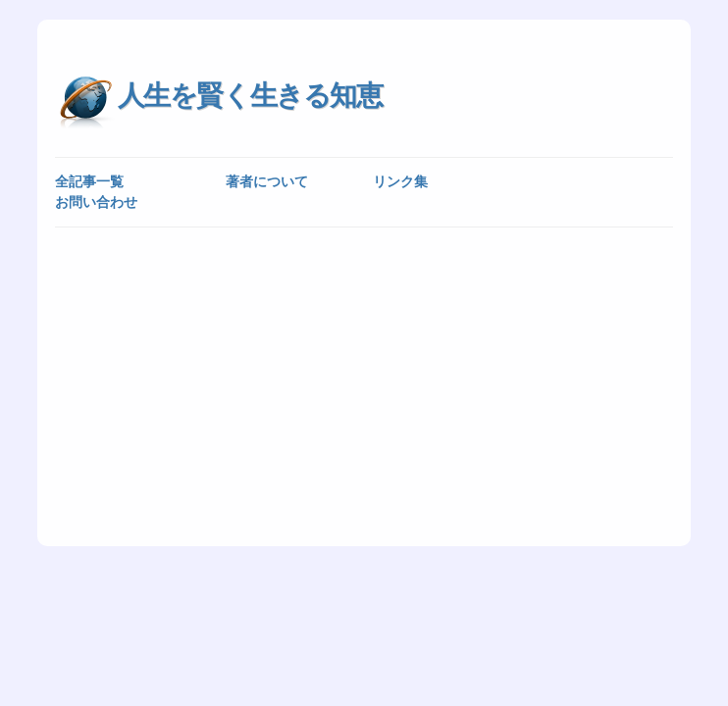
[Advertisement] (364, 385)
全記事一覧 (89, 181)
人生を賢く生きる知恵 (250, 96)
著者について (267, 181)
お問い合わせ (96, 202)
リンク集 (400, 181)
